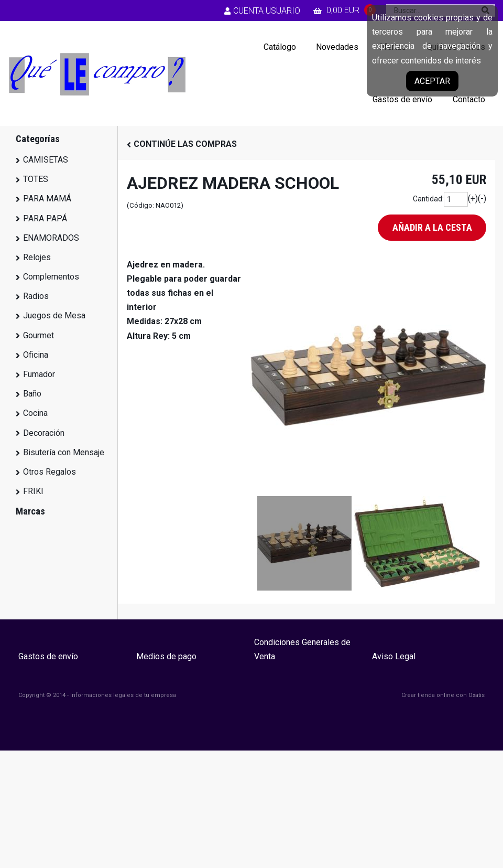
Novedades (337, 47)
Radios (36, 296)
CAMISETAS (46, 160)
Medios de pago (166, 656)
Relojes (37, 257)
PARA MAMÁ (47, 199)
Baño (32, 394)
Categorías (38, 139)
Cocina (35, 413)
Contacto (469, 99)
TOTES (36, 179)
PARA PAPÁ (45, 218)
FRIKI (33, 491)
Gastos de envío (402, 99)
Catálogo (280, 47)
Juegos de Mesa (54, 315)
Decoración (44, 433)
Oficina (36, 355)
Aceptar (432, 81)
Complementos (51, 277)
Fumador (39, 374)
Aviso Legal (394, 656)
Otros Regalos (50, 472)
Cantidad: (428, 199)
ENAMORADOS (51, 238)
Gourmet (39, 335)
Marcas (30, 511)
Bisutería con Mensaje (64, 452)
